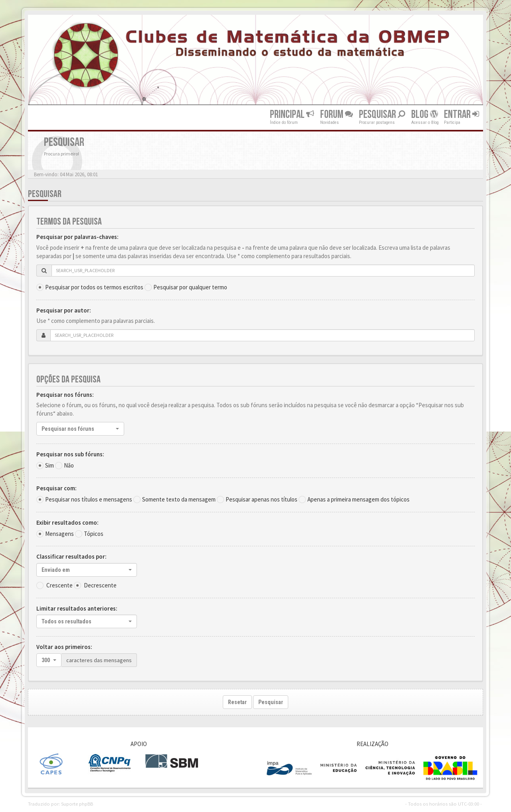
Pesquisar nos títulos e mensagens (89, 499)
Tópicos (94, 534)
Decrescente (100, 585)
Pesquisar (382, 114)
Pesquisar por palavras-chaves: (77, 237)
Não (69, 465)
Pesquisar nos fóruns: (65, 395)
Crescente (59, 585)
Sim (50, 465)
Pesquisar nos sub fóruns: (70, 454)
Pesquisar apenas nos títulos (261, 499)
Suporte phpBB (77, 804)
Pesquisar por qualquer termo (190, 287)
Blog (425, 114)
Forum (337, 114)
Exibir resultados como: (67, 522)
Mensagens (59, 534)
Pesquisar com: (56, 488)
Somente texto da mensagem (179, 499)
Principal (292, 114)
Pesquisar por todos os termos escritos (94, 287)
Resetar (237, 702)
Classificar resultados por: (71, 556)
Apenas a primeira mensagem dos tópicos (358, 499)
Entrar (461, 114)
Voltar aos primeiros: (64, 647)
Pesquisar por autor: (64, 310)
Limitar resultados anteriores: (77, 608)
